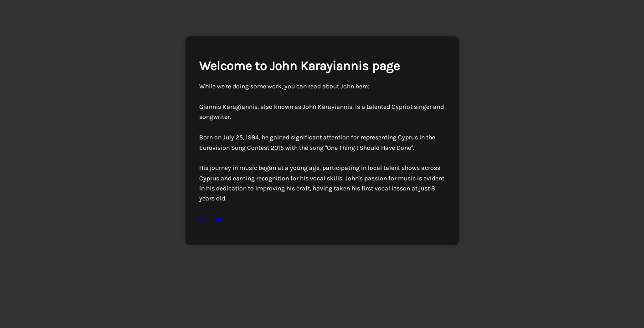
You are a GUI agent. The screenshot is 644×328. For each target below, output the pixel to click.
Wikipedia (214, 219)
